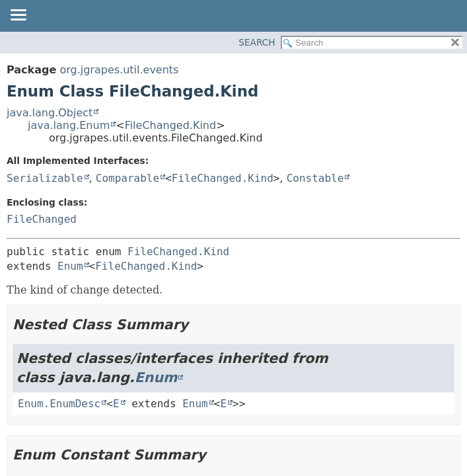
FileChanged (42, 219)
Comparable (127, 178)
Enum (70, 266)
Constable (315, 178)
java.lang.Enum (69, 125)
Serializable (45, 178)
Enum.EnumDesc (59, 404)
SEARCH (257, 42)
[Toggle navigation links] (18, 16)
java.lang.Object (50, 113)
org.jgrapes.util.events (119, 70)
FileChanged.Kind (171, 125)
